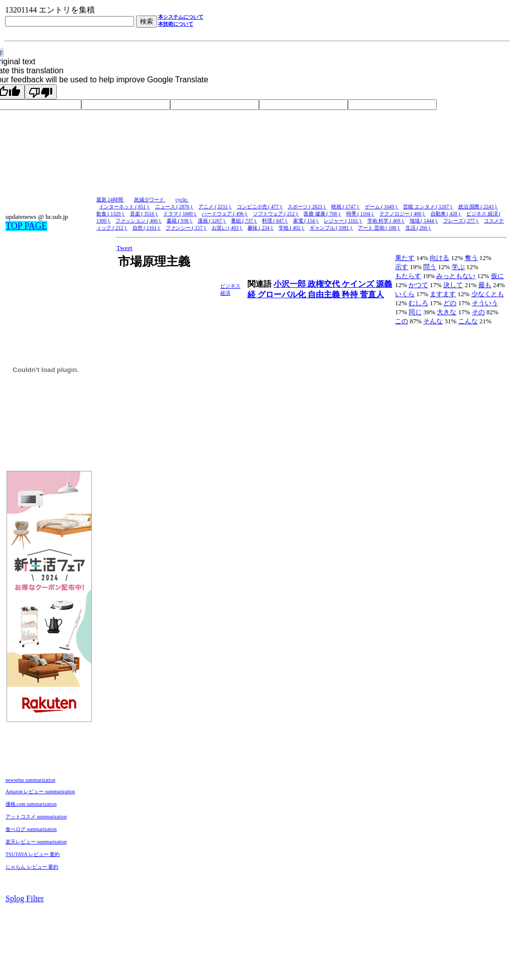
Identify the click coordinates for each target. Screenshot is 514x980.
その (478, 312)
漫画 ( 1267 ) (212, 221)
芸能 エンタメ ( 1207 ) (428, 207)
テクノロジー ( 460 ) (403, 214)
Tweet (124, 248)
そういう (485, 303)
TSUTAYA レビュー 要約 (33, 854)
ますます (443, 294)
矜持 (351, 294)
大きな (446, 312)
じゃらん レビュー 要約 (32, 867)
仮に (497, 276)
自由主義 (325, 294)
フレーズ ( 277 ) (461, 221)
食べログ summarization (31, 829)
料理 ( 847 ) (275, 221)
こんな (468, 321)
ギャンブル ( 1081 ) (332, 228)
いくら (405, 294)
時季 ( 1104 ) (360, 214)
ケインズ (359, 284)
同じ (415, 312)
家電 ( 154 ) (306, 221)
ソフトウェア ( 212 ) (276, 214)
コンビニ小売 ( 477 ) (260, 207)
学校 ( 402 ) (292, 228)
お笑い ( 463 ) (227, 228)
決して (453, 285)
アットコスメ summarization (36, 817)
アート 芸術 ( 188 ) (379, 228)
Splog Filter (25, 898)
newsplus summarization (30, 780)
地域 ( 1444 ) (424, 221)
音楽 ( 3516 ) (144, 214)
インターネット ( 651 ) (124, 207)
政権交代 (325, 284)
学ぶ (458, 267)
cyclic (182, 200)
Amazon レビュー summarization (40, 791)
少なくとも (488, 294)
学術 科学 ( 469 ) (386, 221)
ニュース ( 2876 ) (174, 207)
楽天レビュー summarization (36, 842)
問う (430, 267)
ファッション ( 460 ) (139, 221)
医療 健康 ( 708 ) (322, 214)
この (402, 321)
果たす (405, 258)
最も (485, 285)
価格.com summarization (31, 804)
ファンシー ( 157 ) (186, 228)
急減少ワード (150, 200)
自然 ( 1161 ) (147, 228)
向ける (439, 258)
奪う (471, 258)
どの (450, 303)
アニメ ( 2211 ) (215, 207)
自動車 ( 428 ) (446, 214)
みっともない (456, 276)
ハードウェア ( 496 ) (225, 214)
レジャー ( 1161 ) (343, 221)
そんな (433, 321)
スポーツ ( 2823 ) (307, 207)
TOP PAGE (26, 226)
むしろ (418, 303)
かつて (418, 285)
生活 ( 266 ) (419, 228)
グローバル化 (283, 294)
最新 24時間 (110, 200)
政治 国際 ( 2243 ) (478, 207)
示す (402, 267)
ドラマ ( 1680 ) (180, 214)
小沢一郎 (291, 284)
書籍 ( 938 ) (180, 221)
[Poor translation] (41, 92)
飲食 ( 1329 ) (111, 214)
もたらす (408, 276)
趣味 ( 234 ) (261, 228)
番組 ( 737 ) (244, 221)
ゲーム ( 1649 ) (382, 207)
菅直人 (372, 294)
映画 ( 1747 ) (346, 207)
